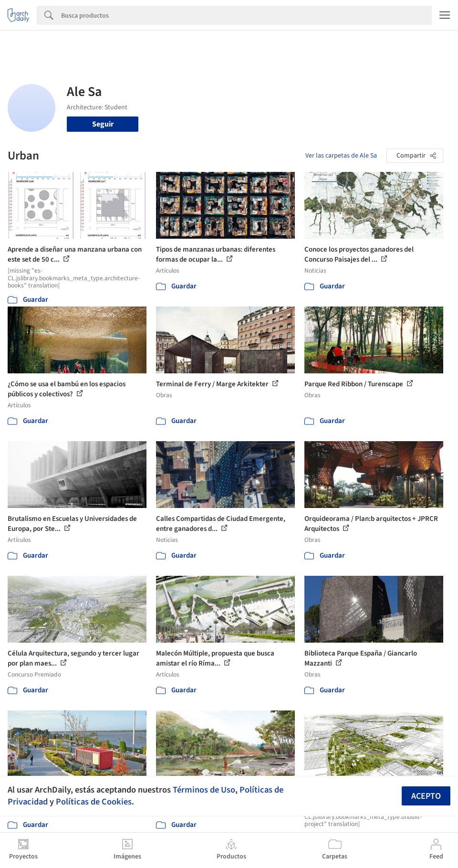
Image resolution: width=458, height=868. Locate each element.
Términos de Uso (204, 790)
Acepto (426, 796)
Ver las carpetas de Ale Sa (341, 156)
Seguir (103, 124)
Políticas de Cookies (94, 802)
